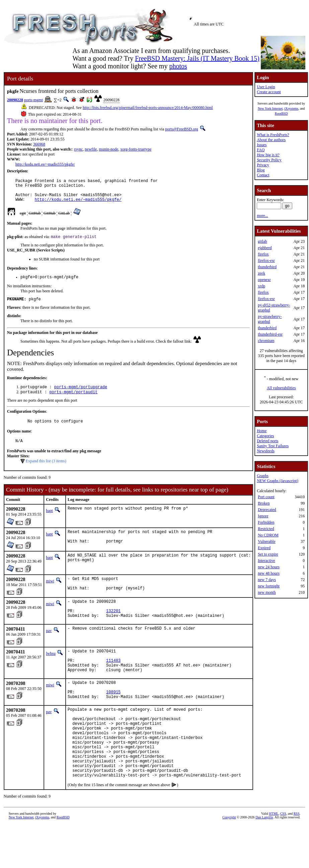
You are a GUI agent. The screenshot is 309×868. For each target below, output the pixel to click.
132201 (113, 629)
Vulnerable (267, 541)
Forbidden (266, 522)
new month (267, 592)
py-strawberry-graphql (270, 319)
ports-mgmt (33, 100)
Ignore (263, 516)
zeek (261, 273)
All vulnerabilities (281, 388)
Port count (266, 497)
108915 (113, 719)
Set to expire (268, 554)
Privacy (263, 165)
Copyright (229, 860)
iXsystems (291, 108)
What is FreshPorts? (273, 135)
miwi (50, 594)
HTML (274, 857)
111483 (113, 682)
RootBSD (281, 113)
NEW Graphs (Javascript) (278, 481)
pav (49, 650)
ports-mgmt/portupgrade (81, 395)
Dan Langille (264, 860)
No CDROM (268, 535)
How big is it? (268, 155)
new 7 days (267, 580)
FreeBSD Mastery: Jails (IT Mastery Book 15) (197, 58)
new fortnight (269, 586)
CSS (283, 857)
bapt (49, 522)
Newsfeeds (266, 451)
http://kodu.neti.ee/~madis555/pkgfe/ (45, 164)
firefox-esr (266, 261)
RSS (297, 857)
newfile (91, 149)
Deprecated (267, 510)
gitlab (262, 241)
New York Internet (270, 108)
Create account (269, 92)
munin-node (108, 149)
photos (178, 66)
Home (262, 431)
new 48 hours (269, 573)
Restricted (266, 529)
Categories (265, 436)
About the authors (271, 140)
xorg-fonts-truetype (136, 149)
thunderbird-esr (270, 334)
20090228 (15, 100)
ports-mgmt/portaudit (73, 401)
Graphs (263, 476)
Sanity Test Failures (273, 446)
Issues (262, 145)
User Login (266, 87)
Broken (264, 503)
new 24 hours (269, 567)
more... (262, 216)
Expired (264, 548)
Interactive (266, 561)
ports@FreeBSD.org (182, 129)
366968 (39, 144)
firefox (263, 254)
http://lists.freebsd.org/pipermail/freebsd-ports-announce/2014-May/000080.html (148, 108)
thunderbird (267, 267)
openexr (264, 280)
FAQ (261, 150)
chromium (266, 341)
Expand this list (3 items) (46, 472)
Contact (263, 175)
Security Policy (269, 160)
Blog (261, 170)
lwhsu (51, 673)
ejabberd (265, 248)
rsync (78, 149)
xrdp (261, 286)
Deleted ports (267, 441)
